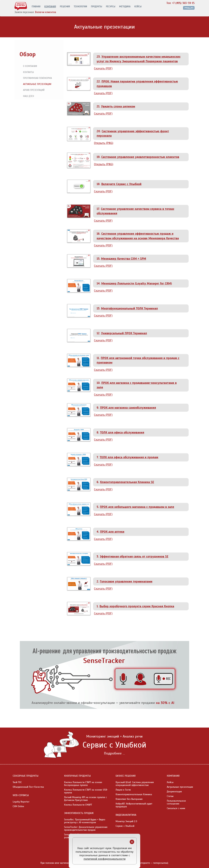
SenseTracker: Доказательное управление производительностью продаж (86, 829)
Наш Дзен (27, 96)
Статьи (170, 796)
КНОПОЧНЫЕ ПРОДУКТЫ (77, 776)
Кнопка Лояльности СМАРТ (78, 805)
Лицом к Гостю (123, 790)
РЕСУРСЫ (111, 7)
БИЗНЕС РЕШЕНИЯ (126, 776)
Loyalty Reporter (21, 802)
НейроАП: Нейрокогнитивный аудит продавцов (134, 805)
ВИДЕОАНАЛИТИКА (126, 815)
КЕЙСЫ (138, 7)
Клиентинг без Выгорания (129, 799)
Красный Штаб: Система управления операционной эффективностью (135, 784)
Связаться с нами (176, 808)
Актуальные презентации (36, 84)
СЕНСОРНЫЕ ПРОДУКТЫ (26, 776)
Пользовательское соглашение (176, 802)
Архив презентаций (32, 90)
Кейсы (170, 782)
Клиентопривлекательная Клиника (134, 794)
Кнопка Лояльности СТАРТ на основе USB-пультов (86, 791)
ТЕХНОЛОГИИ (80, 7)
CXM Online (18, 806)
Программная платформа (36, 78)
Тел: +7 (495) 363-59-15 (181, 3)
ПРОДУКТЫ (96, 7)
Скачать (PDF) (103, 68)
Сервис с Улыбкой (125, 826)
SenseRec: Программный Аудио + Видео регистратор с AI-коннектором (85, 821)
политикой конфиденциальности (105, 859)
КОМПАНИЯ (50, 7)
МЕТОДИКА (125, 7)
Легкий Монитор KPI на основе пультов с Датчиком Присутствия (85, 799)
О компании (28, 66)
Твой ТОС (17, 782)
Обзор (28, 54)
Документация (174, 792)
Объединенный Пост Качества (28, 787)
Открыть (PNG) (104, 143)
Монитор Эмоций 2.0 (126, 821)
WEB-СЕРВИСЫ (21, 795)
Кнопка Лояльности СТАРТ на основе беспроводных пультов (83, 784)
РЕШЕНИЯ (65, 7)
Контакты (27, 72)
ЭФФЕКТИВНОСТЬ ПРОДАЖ (79, 813)
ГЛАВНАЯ (36, 7)
